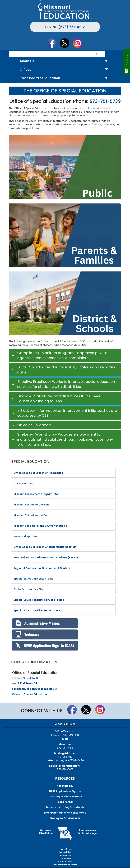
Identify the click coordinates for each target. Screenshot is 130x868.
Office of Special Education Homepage (38, 473)
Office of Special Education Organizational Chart (45, 547)
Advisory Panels (24, 483)
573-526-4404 (27, 683)
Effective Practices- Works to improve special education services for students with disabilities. (63, 384)
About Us (65, 61)
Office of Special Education (29, 694)
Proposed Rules (65, 861)
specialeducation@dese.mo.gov (34, 689)
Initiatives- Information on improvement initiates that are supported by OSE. (64, 413)
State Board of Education (65, 78)
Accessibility (65, 786)
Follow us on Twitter (66, 43)
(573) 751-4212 (72, 27)
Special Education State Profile (33, 579)
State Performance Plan (29, 589)
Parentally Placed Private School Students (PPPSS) (46, 558)
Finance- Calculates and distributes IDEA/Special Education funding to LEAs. (57, 399)
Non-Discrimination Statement (65, 813)
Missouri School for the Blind (32, 505)
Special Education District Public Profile (39, 600)
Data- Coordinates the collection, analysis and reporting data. (64, 370)
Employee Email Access (65, 818)
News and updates (25, 536)
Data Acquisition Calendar (65, 797)
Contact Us (65, 858)
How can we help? (126, 59)
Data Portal (65, 802)
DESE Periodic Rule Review (65, 865)
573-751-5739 (105, 101)
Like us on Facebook (53, 43)
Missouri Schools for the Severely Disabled (41, 526)
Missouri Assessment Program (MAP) (37, 494)
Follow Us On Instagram (79, 43)
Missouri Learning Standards (65, 807)
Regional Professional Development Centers (42, 568)
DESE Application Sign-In (65, 791)
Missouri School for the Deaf (32, 515)
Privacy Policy (65, 849)
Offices (65, 70)
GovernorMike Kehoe (46, 832)
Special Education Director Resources (38, 610)
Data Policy (65, 855)
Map (65, 739)
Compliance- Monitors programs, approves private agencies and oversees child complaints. (59, 355)
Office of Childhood (31, 426)
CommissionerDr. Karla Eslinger (88, 832)
